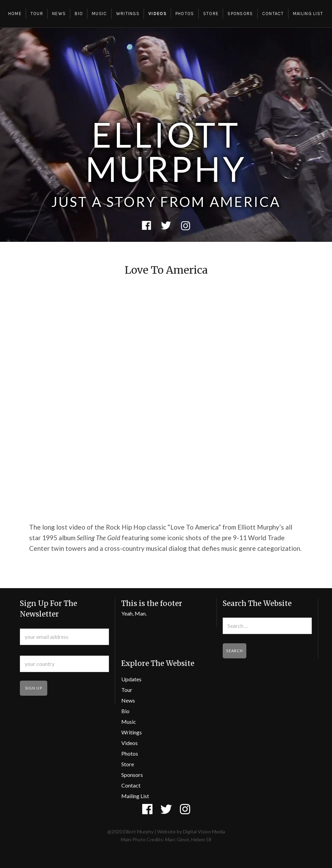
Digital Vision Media (204, 832)
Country (30, 651)
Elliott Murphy (166, 151)
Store (211, 14)
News (59, 14)
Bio (79, 14)
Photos (185, 14)
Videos (157, 14)
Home (15, 14)
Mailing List (308, 14)
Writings (128, 14)
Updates (131, 679)
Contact (273, 14)
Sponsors (240, 14)
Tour (37, 14)
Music (100, 14)
